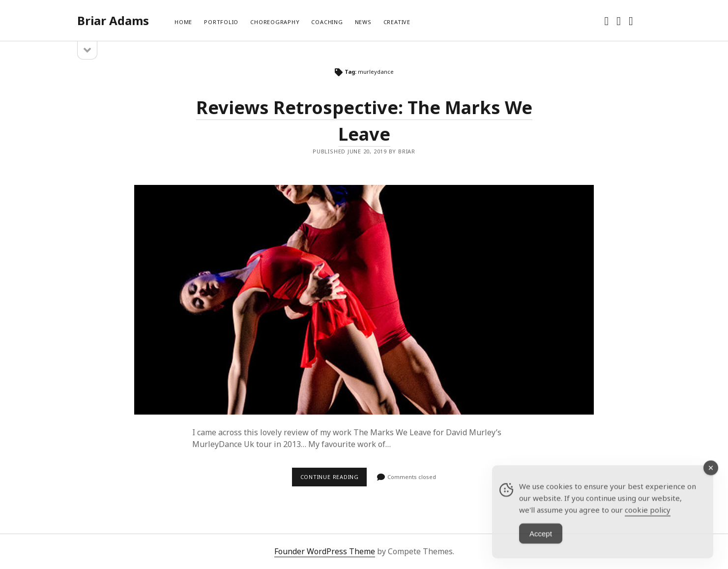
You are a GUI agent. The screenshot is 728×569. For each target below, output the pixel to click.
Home (183, 22)
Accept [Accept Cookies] (541, 546)
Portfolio (221, 22)
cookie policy (648, 522)
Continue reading (334, 479)
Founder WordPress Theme (325, 551)
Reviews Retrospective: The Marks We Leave (364, 300)
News (363, 22)
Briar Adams (113, 20)
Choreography (275, 22)
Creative (397, 22)
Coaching (327, 22)
